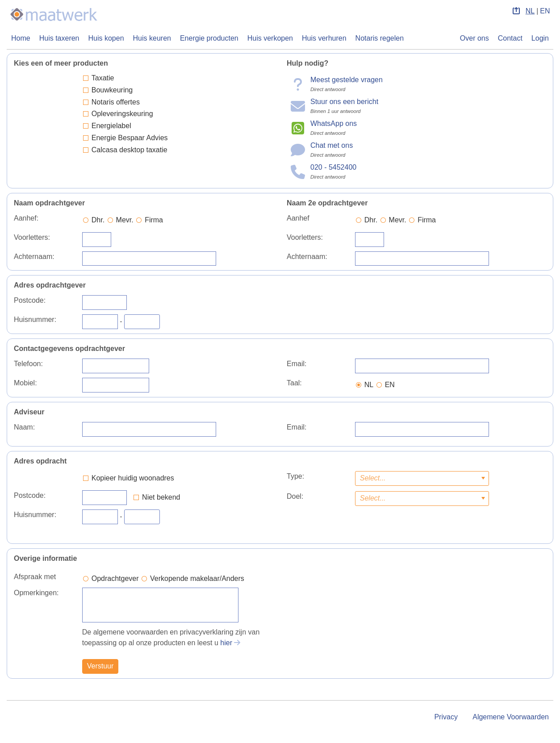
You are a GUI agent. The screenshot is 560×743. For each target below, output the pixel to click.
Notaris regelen (380, 38)
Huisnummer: (35, 319)
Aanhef (298, 218)
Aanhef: (26, 218)
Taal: (294, 383)
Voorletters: (32, 237)
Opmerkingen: (36, 593)
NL (530, 11)
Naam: (24, 427)
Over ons (474, 38)
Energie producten (209, 38)
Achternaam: (34, 257)
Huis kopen (106, 38)
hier (226, 643)
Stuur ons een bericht (344, 102)
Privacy (446, 717)
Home (21, 38)
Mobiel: (25, 383)
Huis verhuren (324, 38)
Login (540, 38)
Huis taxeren (59, 38)
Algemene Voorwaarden (511, 717)
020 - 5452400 (333, 167)
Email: (297, 364)
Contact (510, 38)
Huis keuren (152, 38)
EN (545, 11)
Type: (295, 476)
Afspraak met (35, 577)
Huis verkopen (270, 38)
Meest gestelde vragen (347, 80)
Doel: (295, 496)
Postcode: (30, 300)
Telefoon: (28, 364)
